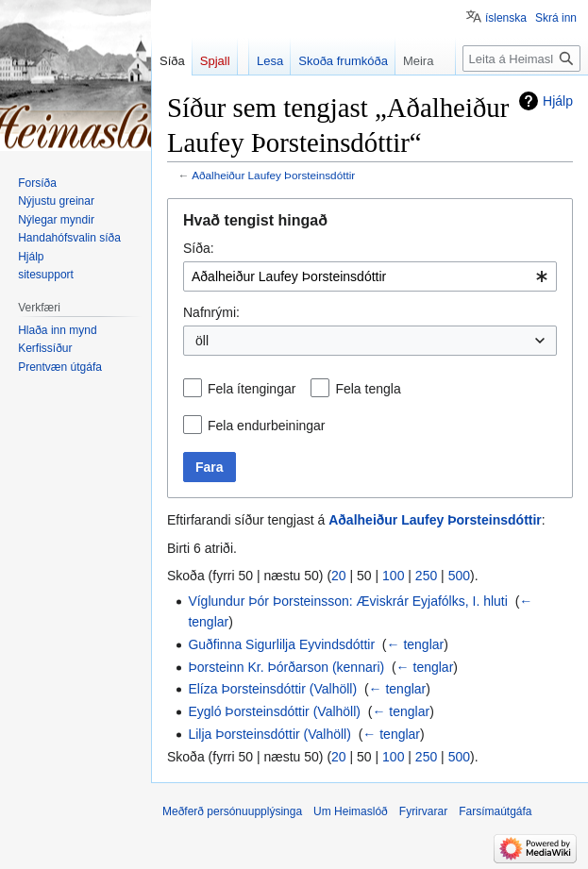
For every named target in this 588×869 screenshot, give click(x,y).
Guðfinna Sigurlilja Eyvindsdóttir (281, 644)
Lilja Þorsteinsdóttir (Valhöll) (269, 734)
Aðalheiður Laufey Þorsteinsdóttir (273, 175)
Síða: (199, 248)
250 (426, 576)
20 (339, 576)
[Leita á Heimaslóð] (521, 58)
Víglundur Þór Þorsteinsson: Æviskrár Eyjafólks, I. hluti (347, 601)
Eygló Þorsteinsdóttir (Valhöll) (274, 711)
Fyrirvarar (423, 811)
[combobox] (370, 276)
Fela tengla (368, 389)
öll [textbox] (202, 341)
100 (393, 576)
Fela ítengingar (252, 389)
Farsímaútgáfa (495, 811)
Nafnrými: (211, 312)
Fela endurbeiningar (267, 426)
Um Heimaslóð (351, 811)
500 (459, 576)
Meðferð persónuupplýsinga (232, 811)
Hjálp (558, 101)
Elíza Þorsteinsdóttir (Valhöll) (272, 689)
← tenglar (416, 644)
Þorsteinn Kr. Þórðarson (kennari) (286, 667)
